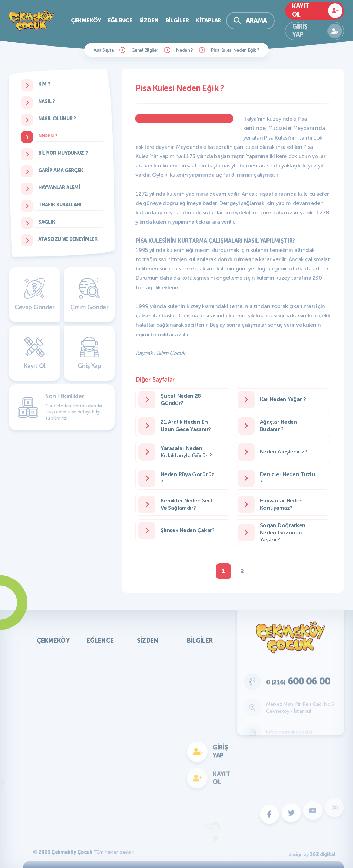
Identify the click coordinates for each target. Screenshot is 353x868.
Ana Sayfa (104, 50)
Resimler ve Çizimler (156, 659)
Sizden (149, 21)
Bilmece (152, 684)
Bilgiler (177, 21)
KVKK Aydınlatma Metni (56, 663)
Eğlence (120, 21)
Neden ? (185, 50)
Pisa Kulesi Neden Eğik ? (235, 50)
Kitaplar (208, 21)
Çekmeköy (86, 21)
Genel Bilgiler (145, 50)
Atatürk (201, 655)
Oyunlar (102, 655)
